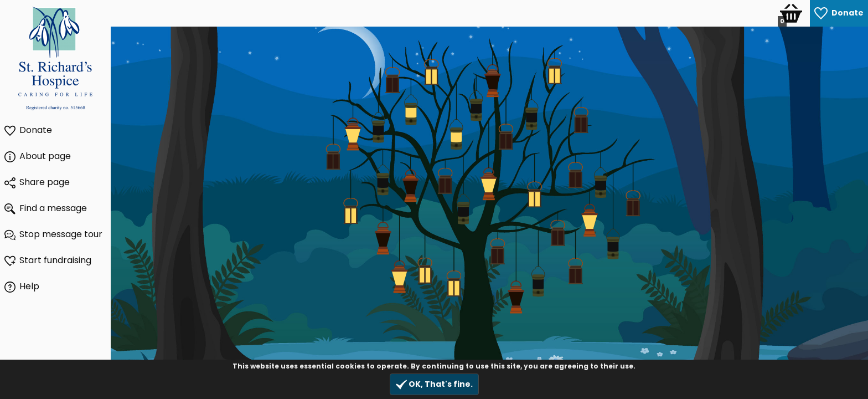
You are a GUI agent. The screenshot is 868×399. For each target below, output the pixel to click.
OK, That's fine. (434, 384)
